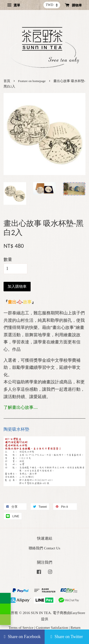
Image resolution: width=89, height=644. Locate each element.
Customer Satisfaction (52, 627)
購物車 (73, 5)
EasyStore (78, 613)
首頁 (7, 81)
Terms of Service (21, 627)
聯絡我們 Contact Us (44, 548)
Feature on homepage (32, 81)
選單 (14, 5)
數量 (8, 259)
